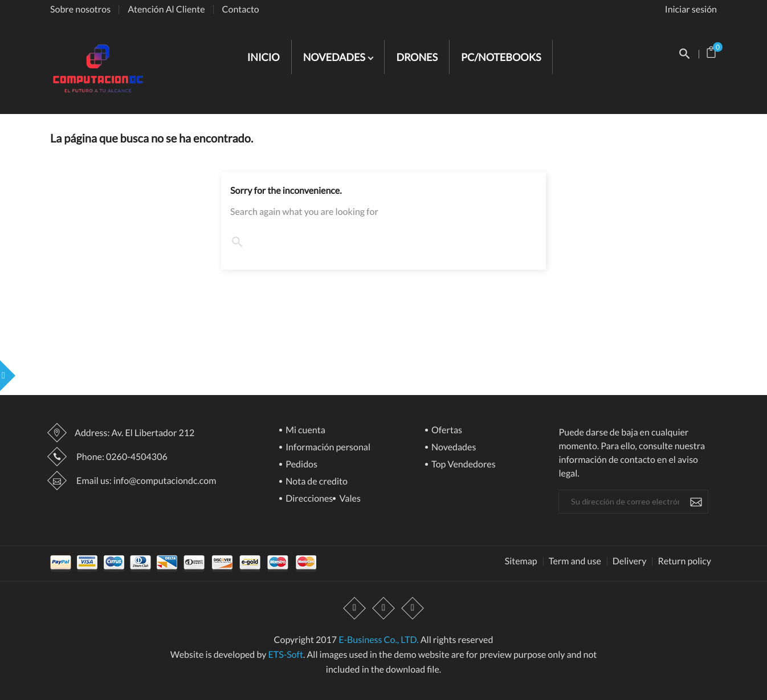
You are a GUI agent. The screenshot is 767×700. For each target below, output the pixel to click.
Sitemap (521, 561)
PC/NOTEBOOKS (501, 57)
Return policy (684, 561)
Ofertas (446, 431)
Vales (349, 499)
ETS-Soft (285, 655)
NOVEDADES (335, 57)
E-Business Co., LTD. (378, 640)
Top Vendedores (463, 465)
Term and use (575, 561)
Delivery (630, 561)
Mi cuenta (305, 431)
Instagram (413, 609)
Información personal (327, 448)
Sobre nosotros (80, 9)
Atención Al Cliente (166, 9)
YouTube (383, 609)
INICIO (264, 57)
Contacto (241, 9)
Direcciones (308, 499)
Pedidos (301, 465)
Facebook (354, 609)
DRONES (417, 57)
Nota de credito (316, 482)
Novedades (453, 448)
